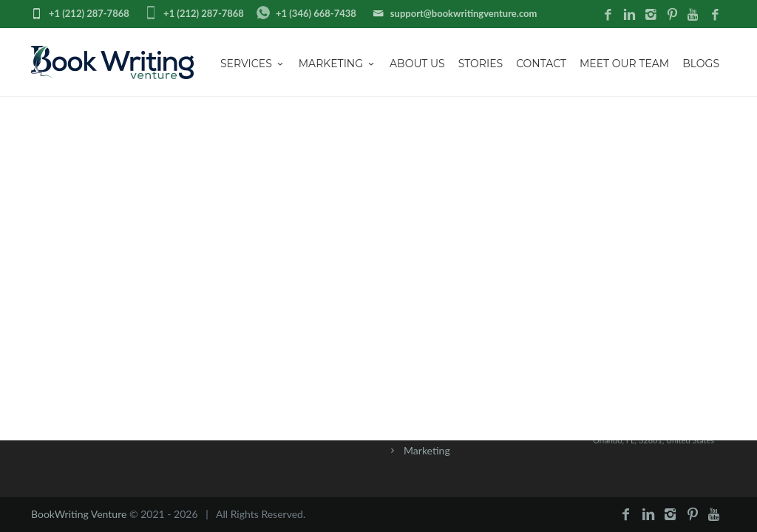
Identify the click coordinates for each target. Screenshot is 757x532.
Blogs (701, 64)
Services (253, 64)
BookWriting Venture (79, 514)
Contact (541, 64)
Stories (481, 64)
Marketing (337, 64)
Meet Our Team (624, 64)
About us (417, 64)
